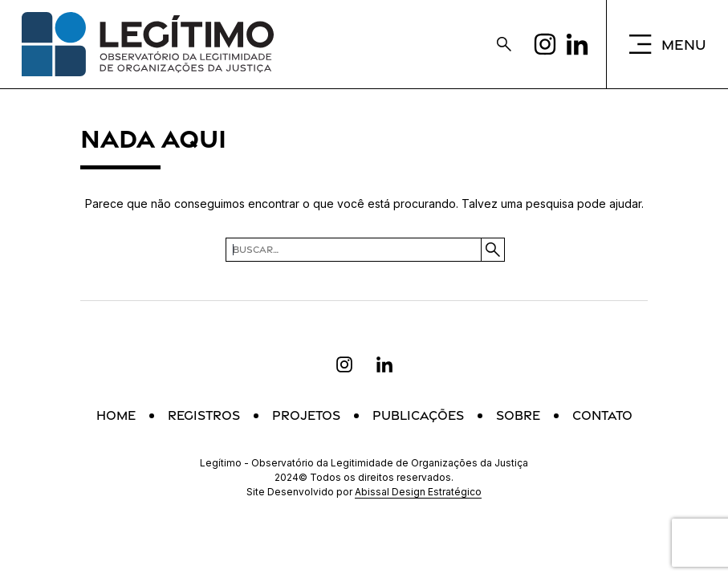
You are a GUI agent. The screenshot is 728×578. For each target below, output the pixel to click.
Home (116, 415)
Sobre (518, 415)
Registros (204, 415)
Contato (602, 415)
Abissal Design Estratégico (418, 492)
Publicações (418, 415)
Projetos (306, 415)
